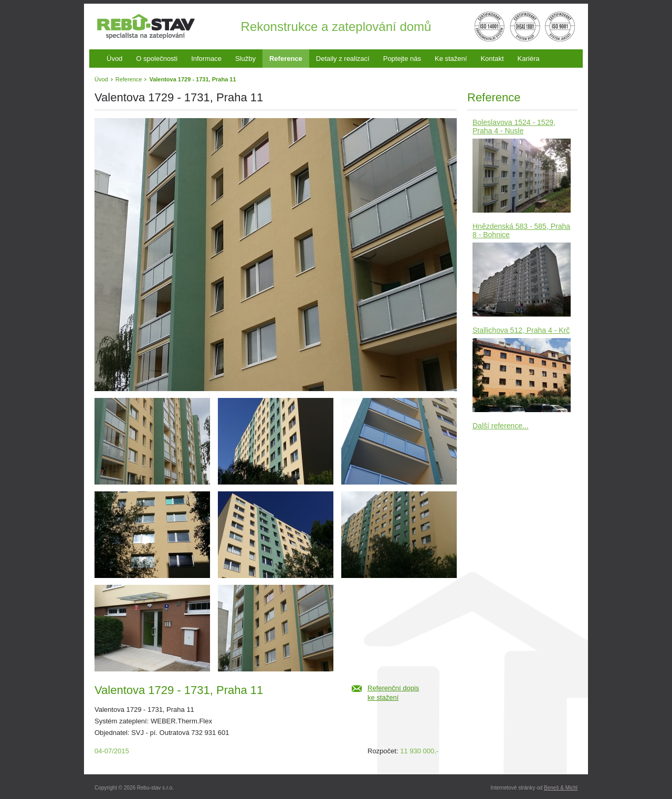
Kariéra (529, 59)
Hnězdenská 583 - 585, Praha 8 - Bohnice (521, 230)
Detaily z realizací (343, 59)
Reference (286, 59)
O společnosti (157, 59)
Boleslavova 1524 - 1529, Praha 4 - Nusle (514, 127)
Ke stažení (451, 59)
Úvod (114, 59)
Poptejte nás (402, 59)
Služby (245, 59)
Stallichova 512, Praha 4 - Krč (521, 330)
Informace (206, 59)
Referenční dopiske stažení (393, 693)
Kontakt (492, 59)
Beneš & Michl (561, 788)
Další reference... (501, 426)
